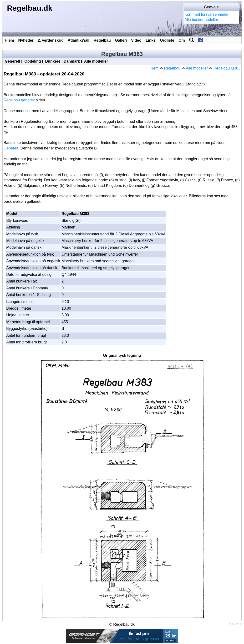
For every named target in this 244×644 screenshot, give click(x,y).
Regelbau (102, 40)
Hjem (9, 40)
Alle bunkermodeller (201, 20)
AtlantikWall (79, 40)
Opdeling (33, 61)
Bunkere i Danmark (63, 61)
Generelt (13, 61)
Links (151, 40)
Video (136, 40)
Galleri (121, 40)
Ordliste (167, 40)
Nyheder (26, 40)
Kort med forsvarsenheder (206, 14)
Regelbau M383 (227, 68)
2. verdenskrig (51, 40)
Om (182, 40)
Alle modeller (96, 61)
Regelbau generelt (19, 100)
